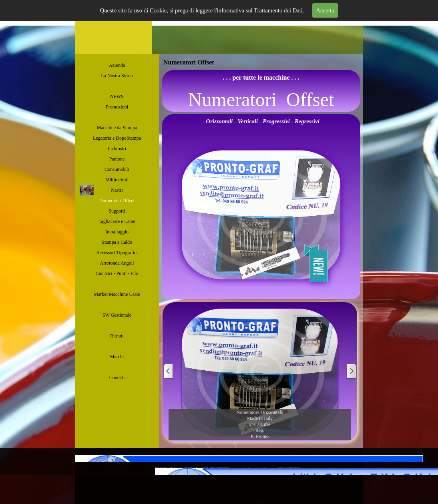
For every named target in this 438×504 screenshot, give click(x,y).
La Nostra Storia (117, 76)
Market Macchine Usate (117, 294)
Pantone (117, 159)
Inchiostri (117, 149)
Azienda (117, 65)
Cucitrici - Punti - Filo (117, 273)
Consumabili (117, 169)
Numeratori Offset (117, 201)
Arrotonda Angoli (117, 263)
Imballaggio (117, 232)
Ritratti (117, 336)
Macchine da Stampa (117, 128)
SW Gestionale (117, 315)
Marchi (117, 357)
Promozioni (117, 107)
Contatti (117, 377)
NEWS (117, 96)
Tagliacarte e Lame (117, 221)
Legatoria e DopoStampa (117, 138)
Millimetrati (117, 180)
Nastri (117, 190)
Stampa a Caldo (117, 242)
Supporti (117, 211)
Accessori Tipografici (117, 253)
